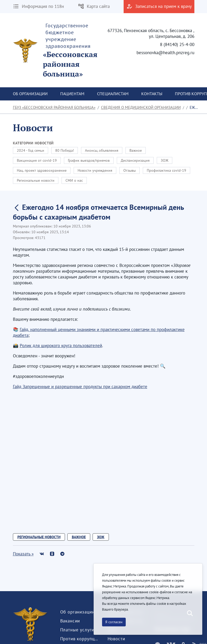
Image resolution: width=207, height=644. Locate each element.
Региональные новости (36, 180)
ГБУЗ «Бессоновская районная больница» (54, 107)
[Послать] (189, 614)
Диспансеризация (135, 160)
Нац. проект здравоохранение (42, 170)
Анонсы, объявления (102, 150)
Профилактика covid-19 (166, 170)
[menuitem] (30, 94)
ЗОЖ (165, 160)
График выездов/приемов (89, 160)
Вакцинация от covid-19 (37, 160)
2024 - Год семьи (31, 150)
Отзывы (130, 170)
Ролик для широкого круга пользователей (61, 346)
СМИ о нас (74, 180)
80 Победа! (65, 150)
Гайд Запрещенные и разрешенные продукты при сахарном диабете (80, 387)
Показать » (23, 554)
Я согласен (114, 622)
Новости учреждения (95, 170)
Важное (136, 150)
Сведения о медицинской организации (141, 107)
